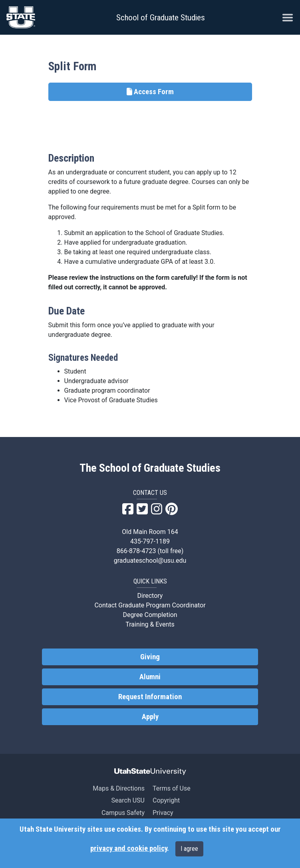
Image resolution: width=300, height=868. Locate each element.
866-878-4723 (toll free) (150, 551)
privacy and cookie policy (129, 848)
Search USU (128, 800)
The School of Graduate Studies (150, 468)
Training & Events (150, 624)
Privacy (163, 813)
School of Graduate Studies (161, 18)
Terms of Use (172, 788)
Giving (150, 657)
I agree (189, 849)
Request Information (150, 697)
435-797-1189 (150, 541)
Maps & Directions (119, 788)
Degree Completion (150, 615)
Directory (150, 596)
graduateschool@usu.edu (150, 561)
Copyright (166, 800)
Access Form (150, 92)
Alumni (150, 677)
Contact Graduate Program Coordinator (150, 605)
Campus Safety (123, 813)
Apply (150, 717)
